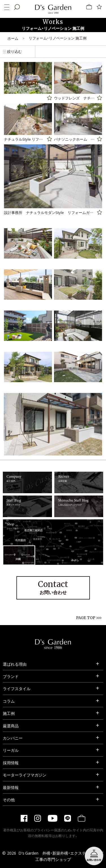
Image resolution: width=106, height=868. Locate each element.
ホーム (13, 38)
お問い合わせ (53, 587)
